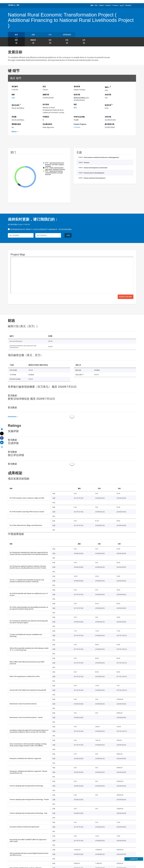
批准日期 (77, 95)
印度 (13, 98)
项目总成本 (16, 105)
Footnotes (12, 417)
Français (115, 5)
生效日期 (108, 95)
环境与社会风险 (79, 117)
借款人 (108, 87)
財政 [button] (50, 42)
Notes (14, 132)
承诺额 (14, 117)
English (101, 5)
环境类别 (46, 117)
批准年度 (109, 105)
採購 (33, 35)
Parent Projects (80, 124)
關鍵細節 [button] (33, 42)
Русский (128, 5)
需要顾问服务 (16, 124)
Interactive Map (126, 297)
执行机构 (46, 104)
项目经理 (77, 86)
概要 (16, 35)
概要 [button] (16, 42)
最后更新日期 (109, 124)
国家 (13, 95)
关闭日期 (108, 117)
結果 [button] (84, 42)
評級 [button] (67, 42)
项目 (18, 5)
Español (108, 5)
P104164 (77, 127)
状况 (44, 86)
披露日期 (46, 95)
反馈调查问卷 (134, 859)
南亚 (75, 108)
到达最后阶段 (47, 124)
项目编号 (15, 86)
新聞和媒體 (67, 35)
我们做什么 (12, 5)
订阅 (68, 235)
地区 (75, 104)
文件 (50, 35)
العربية (122, 5)
